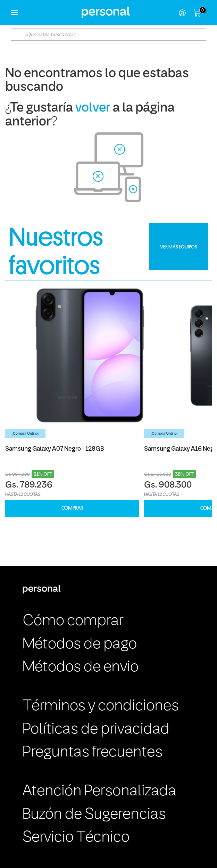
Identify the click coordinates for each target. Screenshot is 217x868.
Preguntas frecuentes (93, 752)
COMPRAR (72, 508)
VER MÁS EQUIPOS (179, 247)
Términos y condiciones (101, 706)
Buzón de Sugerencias (94, 815)
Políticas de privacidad (96, 730)
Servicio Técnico (76, 838)
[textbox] (108, 35)
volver (93, 108)
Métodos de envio (81, 667)
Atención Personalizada (99, 791)
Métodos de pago (80, 644)
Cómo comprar (73, 621)
